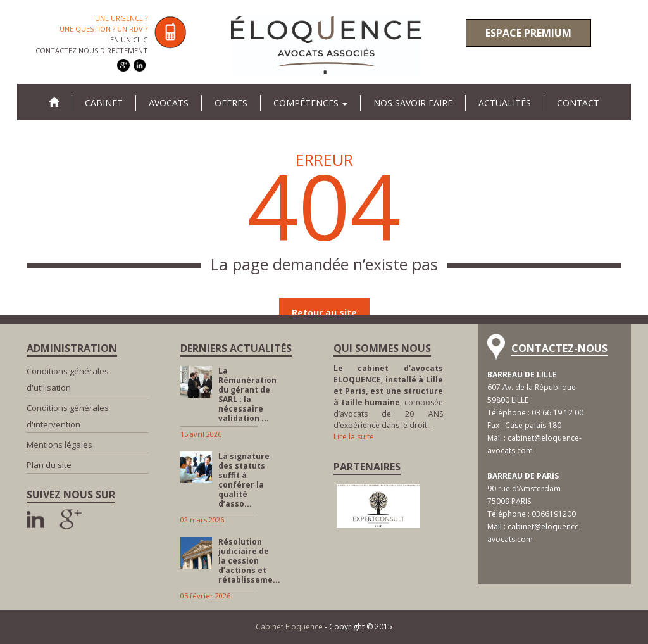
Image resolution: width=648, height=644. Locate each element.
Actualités (505, 103)
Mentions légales (59, 445)
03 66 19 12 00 (558, 413)
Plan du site (49, 465)
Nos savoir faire (413, 103)
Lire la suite (354, 437)
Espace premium (528, 33)
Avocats (169, 103)
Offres (231, 103)
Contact (578, 103)
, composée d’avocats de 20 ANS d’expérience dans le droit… (388, 397)
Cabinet (104, 103)
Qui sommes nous (382, 348)
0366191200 (554, 514)
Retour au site (324, 313)
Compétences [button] (310, 103)
